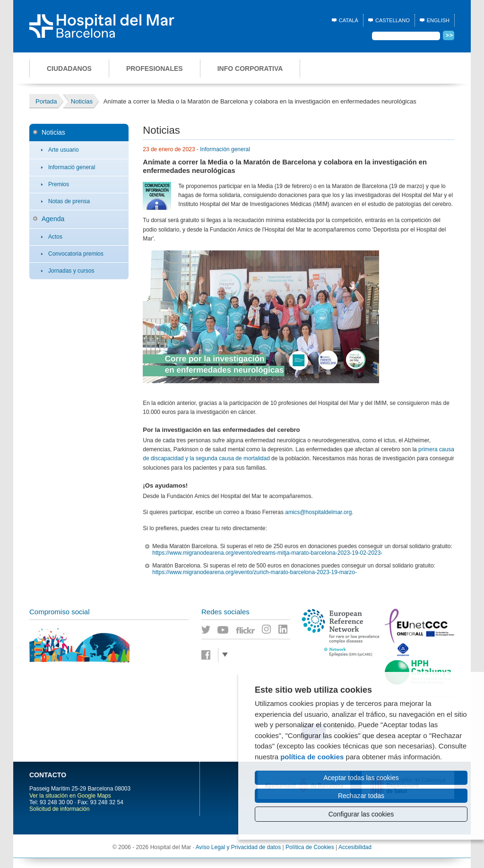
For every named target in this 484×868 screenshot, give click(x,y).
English (438, 20)
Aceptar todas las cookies (361, 778)
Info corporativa (250, 69)
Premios (59, 184)
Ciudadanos (69, 69)
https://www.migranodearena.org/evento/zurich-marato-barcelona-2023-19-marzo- (255, 572)
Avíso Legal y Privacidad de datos (238, 847)
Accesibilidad (355, 847)
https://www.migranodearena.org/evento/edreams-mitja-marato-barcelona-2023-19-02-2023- (267, 553)
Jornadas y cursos (71, 271)
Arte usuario (64, 150)
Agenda (53, 219)
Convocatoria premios (76, 254)
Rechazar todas (361, 796)
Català (349, 20)
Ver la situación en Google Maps (70, 796)
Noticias (53, 132)
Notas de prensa (69, 201)
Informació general (72, 167)
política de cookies (312, 757)
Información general (225, 149)
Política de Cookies (310, 847)
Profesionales (155, 69)
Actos (55, 237)
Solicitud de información (59, 809)
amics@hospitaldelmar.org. (319, 512)
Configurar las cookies (361, 814)
